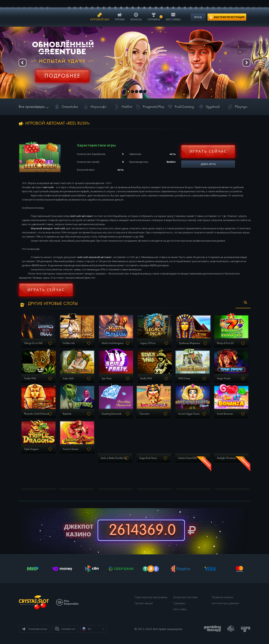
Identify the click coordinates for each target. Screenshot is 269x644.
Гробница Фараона (190, 343)
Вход (198, 17)
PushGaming (180, 107)
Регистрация (62, 74)
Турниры (154, 17)
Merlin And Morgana (112, 343)
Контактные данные (225, 603)
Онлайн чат (68, 629)
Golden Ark (69, 343)
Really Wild (146, 379)
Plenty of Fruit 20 (225, 343)
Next (246, 63)
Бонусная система (185, 597)
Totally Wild (30, 379)
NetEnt (123, 107)
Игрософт (94, 107)
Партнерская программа (151, 597)
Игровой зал (100, 17)
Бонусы (136, 17)
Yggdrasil (208, 107)
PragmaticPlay (149, 107)
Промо (120, 17)
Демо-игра (208, 164)
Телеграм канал (38, 629)
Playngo (237, 107)
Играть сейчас (208, 151)
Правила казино (222, 597)
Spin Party (107, 379)
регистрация (229, 17)
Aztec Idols (68, 379)
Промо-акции (144, 603)
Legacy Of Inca (148, 343)
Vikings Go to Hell (33, 343)
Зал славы (173, 17)
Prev (23, 63)
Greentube (66, 107)
